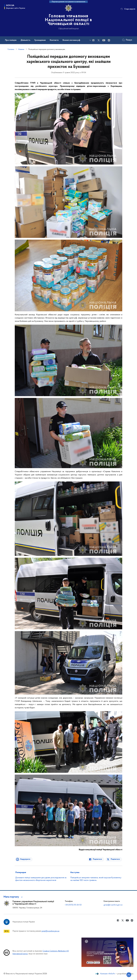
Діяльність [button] (25, 40)
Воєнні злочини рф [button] (71, 40)
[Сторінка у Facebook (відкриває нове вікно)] (93, 40)
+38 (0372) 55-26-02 (73, 905)
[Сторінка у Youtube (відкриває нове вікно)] (104, 40)
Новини (21, 49)
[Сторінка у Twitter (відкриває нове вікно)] (99, 40)
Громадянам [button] (40, 40)
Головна (11, 49)
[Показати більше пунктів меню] (90, 40)
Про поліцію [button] (11, 40)
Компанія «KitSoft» (108, 974)
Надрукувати (25, 859)
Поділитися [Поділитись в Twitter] (115, 859)
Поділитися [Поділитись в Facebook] (98, 859)
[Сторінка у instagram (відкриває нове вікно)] (109, 40)
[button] (13, 897)
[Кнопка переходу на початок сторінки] (128, 975)
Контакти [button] (54, 40)
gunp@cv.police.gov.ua (113, 905)
